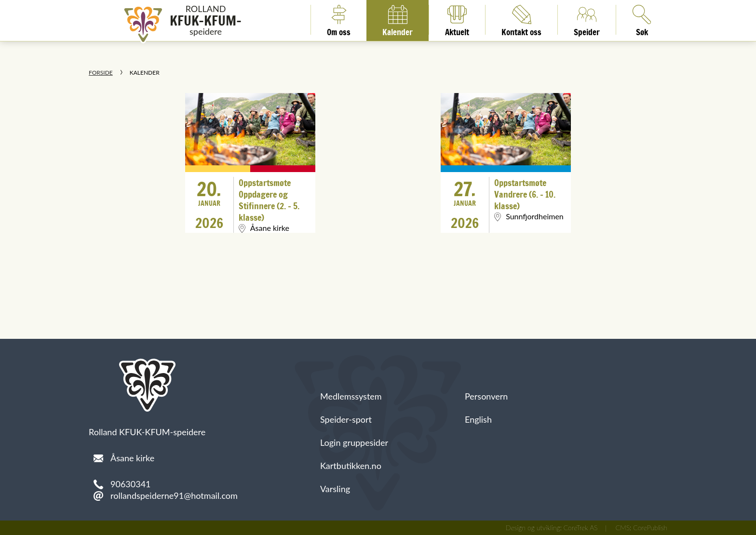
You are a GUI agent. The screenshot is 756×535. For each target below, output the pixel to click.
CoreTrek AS (581, 528)
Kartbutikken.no (351, 466)
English (478, 419)
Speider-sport (346, 419)
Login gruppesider (354, 442)
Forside (101, 73)
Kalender (398, 20)
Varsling (335, 489)
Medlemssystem (351, 396)
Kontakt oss (521, 20)
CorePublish (650, 528)
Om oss (339, 20)
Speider (587, 20)
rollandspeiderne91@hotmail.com (174, 495)
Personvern (486, 396)
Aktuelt (457, 20)
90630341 (131, 484)
